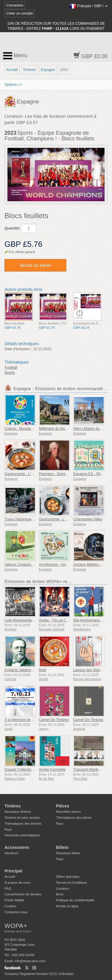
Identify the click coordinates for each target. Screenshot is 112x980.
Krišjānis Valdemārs (20, 670)
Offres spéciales (68, 877)
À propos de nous (17, 883)
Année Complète (52, 770)
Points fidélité (14, 900)
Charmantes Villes (88, 519)
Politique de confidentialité (75, 900)
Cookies (10, 906)
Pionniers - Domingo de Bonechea (66, 474)
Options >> (13, 85)
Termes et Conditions (72, 883)
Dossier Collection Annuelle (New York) (36, 770)
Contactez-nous (16, 912)
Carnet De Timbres (54, 720)
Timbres (29, 70)
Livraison (63, 888)
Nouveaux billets (68, 853)
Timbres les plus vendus (22, 818)
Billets (62, 847)
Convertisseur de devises (23, 894)
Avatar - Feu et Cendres (58, 620)
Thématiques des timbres (23, 824)
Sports (10, 373)
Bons (60, 894)
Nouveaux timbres (18, 812)
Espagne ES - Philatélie (92, 474)
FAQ (8, 888)
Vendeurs (11, 853)
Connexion (15, 5)
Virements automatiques (22, 835)
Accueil (12, 70)
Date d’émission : (18, 349)
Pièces (63, 806)
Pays (8, 829)
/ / (89, 6)
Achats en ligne (67, 906)
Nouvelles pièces (69, 812)
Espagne (48, 70)
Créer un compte (20, 13)
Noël (43, 670)
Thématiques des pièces (74, 818)
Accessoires (17, 847)
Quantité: (12, 228)
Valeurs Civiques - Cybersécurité (30, 565)
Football (11, 368)
